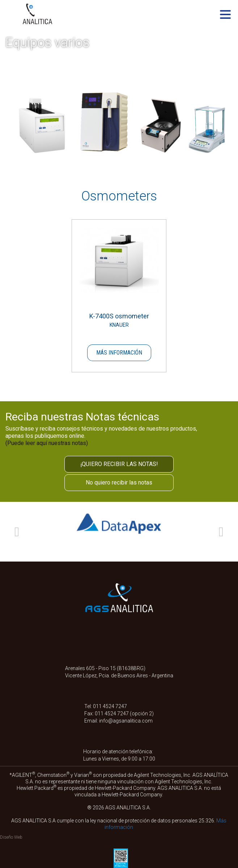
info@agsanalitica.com (126, 721)
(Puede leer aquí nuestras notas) (47, 443)
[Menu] (225, 16)
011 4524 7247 (110, 706)
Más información (119, 353)
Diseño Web (11, 837)
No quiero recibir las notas (119, 482)
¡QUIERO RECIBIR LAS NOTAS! (119, 464)
